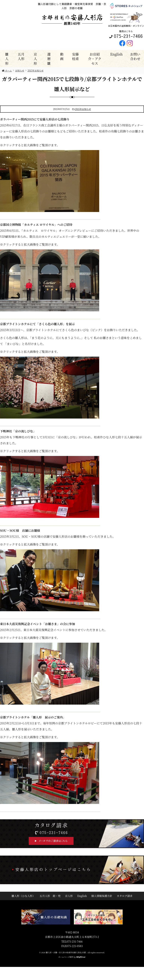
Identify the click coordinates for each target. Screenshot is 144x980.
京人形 (35, 59)
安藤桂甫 (75, 56)
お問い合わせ (135, 56)
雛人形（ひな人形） (23, 896)
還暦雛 (49, 59)
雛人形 (7, 59)
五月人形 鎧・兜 (50, 896)
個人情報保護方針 (102, 896)
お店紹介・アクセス (95, 59)
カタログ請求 (125, 896)
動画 (62, 56)
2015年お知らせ (83, 109)
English (116, 54)
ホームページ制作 (66, 957)
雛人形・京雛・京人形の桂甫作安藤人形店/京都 (66, 952)
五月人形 (21, 56)
